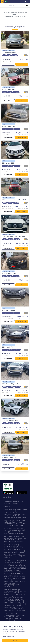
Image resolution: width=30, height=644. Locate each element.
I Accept (15, 641)
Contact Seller (8, 64)
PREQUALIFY (10, 5)
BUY (4, 5)
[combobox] (7, 1)
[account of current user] (27, 5)
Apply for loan (22, 64)
